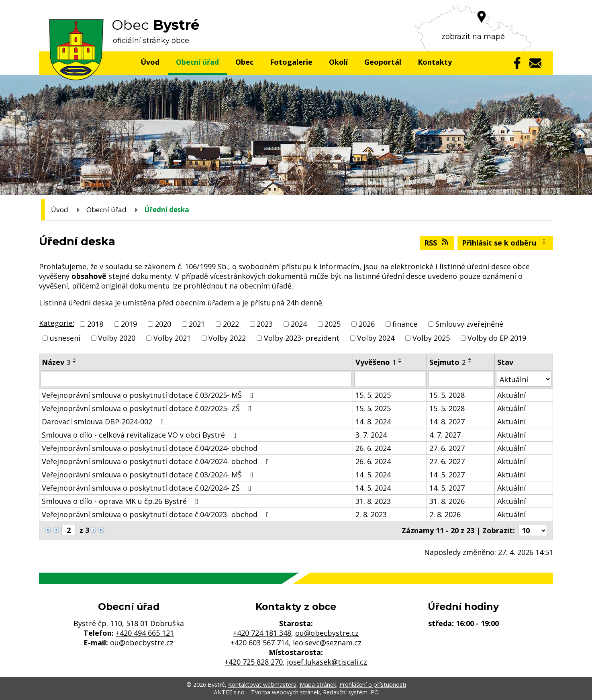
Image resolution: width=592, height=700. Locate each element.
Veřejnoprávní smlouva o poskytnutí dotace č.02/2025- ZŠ (148, 408)
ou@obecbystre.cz (142, 643)
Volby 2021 (172, 338)
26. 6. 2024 (373, 448)
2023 (265, 324)
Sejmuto (447, 362)
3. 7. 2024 (371, 435)
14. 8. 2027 (447, 422)
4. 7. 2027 (445, 435)
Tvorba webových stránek (285, 692)
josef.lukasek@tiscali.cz (327, 662)
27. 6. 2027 (447, 448)
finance (405, 324)
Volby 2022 (227, 338)
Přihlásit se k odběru (505, 243)
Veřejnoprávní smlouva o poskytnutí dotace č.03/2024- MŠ (149, 475)
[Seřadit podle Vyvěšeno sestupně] (400, 362)
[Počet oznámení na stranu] (533, 530)
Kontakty (435, 62)
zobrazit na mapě (473, 37)
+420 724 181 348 (262, 633)
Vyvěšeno (376, 362)
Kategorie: (57, 323)
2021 (197, 324)
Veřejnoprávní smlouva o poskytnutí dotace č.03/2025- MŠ (149, 395)
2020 (163, 324)
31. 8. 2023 (373, 501)
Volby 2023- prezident (302, 338)
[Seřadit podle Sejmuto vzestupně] (470, 359)
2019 (129, 324)
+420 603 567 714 (260, 643)
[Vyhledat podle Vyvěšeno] (390, 379)
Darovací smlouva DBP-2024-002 (104, 422)
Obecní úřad (197, 62)
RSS (437, 243)
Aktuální (511, 395)
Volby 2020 (117, 338)
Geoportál (383, 62)
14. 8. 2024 (373, 422)
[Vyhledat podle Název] (196, 379)
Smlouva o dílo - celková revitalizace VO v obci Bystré (141, 435)
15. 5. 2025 (373, 395)
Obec (244, 62)
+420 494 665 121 (145, 633)
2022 (231, 324)
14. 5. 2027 (447, 475)
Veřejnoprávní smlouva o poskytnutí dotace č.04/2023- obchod (157, 514)
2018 (95, 324)
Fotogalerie (291, 62)
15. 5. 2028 (447, 395)
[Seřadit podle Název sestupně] (75, 362)
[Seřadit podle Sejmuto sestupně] (470, 362)
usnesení (65, 338)
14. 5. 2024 (373, 475)
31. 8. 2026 (447, 501)
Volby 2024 (376, 338)
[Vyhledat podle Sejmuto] (461, 379)
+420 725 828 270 (254, 662)
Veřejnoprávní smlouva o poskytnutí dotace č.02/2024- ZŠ (148, 488)
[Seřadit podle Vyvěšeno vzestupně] (400, 359)
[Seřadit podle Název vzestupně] (75, 359)
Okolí (338, 62)
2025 (333, 324)
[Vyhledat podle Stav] (524, 379)
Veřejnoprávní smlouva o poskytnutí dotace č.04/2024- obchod (150, 448)
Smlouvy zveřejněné (469, 324)
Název (56, 362)
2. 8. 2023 (371, 514)
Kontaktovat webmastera (262, 685)
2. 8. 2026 (445, 514)
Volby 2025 (431, 338)
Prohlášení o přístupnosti (373, 685)
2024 (299, 324)
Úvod (150, 62)
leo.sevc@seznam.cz (327, 643)
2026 (367, 324)
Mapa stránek (318, 685)
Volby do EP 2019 (497, 338)
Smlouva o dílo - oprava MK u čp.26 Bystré (122, 501)
